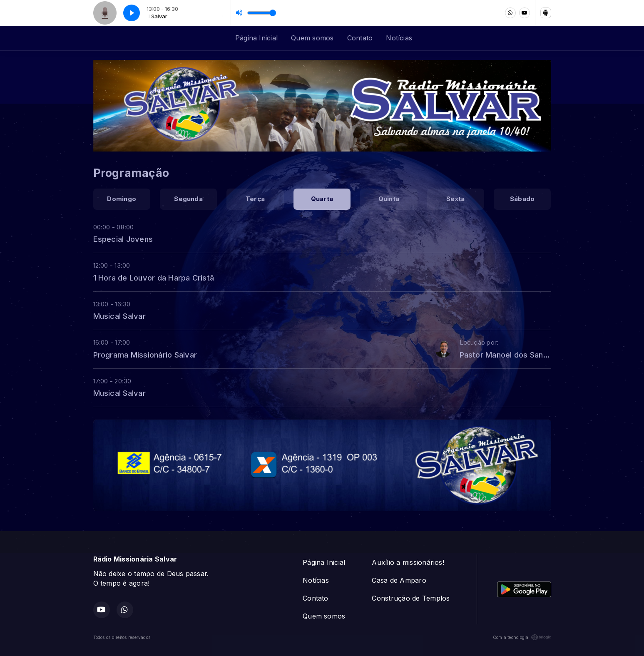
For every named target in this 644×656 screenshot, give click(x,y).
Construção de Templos (411, 598)
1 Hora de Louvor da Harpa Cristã (154, 278)
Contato (360, 38)
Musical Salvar (119, 316)
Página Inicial (256, 38)
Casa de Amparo (399, 580)
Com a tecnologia (522, 637)
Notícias (399, 38)
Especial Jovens (123, 239)
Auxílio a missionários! (408, 562)
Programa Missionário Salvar (145, 355)
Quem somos (312, 38)
